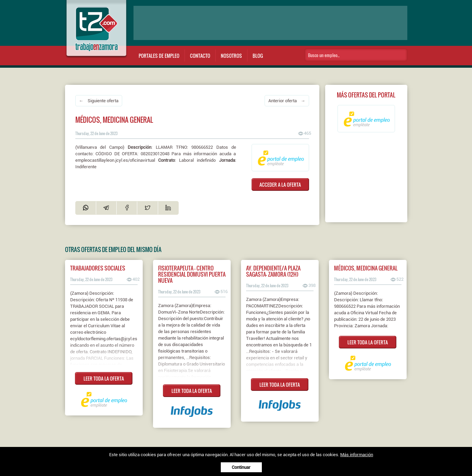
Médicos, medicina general (366, 268)
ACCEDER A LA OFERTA (280, 184)
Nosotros (231, 56)
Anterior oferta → (287, 101)
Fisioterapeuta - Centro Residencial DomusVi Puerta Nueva (192, 274)
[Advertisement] (270, 23)
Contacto (200, 56)
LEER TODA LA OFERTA (104, 378)
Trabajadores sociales (98, 268)
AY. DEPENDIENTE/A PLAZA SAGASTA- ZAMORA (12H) (273, 271)
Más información (357, 455)
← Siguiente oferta (99, 101)
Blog (258, 56)
